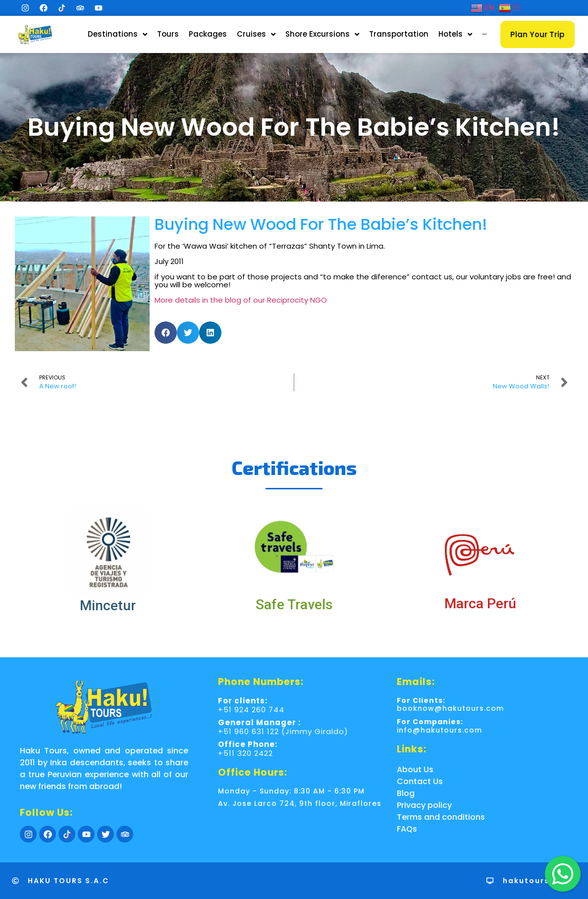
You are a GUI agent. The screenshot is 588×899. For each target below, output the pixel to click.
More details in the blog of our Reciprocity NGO (241, 300)
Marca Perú (480, 604)
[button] (166, 333)
